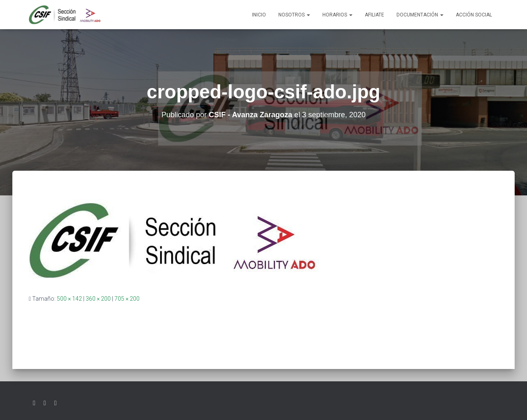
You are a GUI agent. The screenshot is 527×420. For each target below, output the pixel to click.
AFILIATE (374, 15)
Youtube (56, 403)
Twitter (34, 403)
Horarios (337, 15)
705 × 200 (127, 299)
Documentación (420, 15)
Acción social (474, 15)
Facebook (45, 403)
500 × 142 (69, 299)
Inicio (259, 15)
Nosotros (294, 15)
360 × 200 (98, 299)
